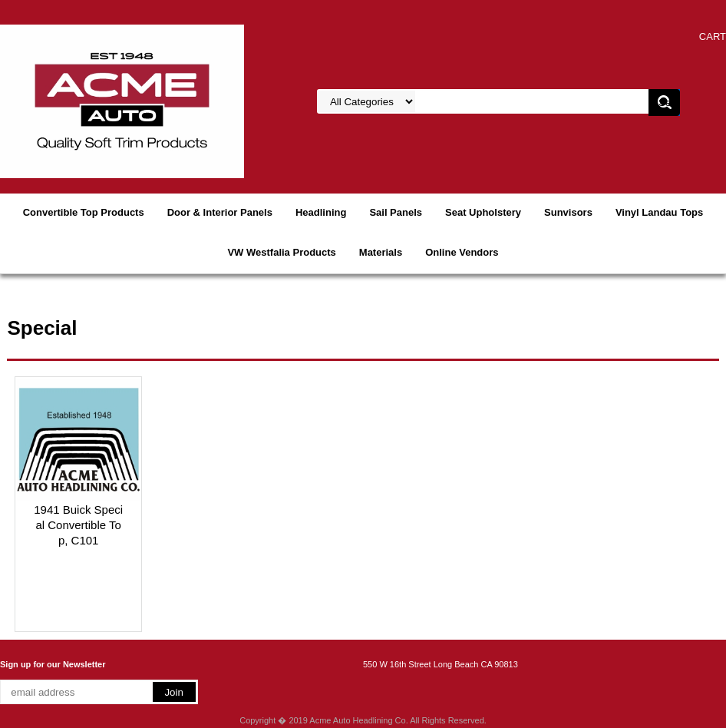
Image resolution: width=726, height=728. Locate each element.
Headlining (321, 212)
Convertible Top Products (84, 212)
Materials (381, 252)
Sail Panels (396, 212)
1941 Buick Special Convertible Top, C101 (78, 525)
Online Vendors (462, 252)
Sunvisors (568, 212)
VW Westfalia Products (281, 252)
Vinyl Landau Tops (659, 212)
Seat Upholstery (483, 212)
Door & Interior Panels (220, 212)
